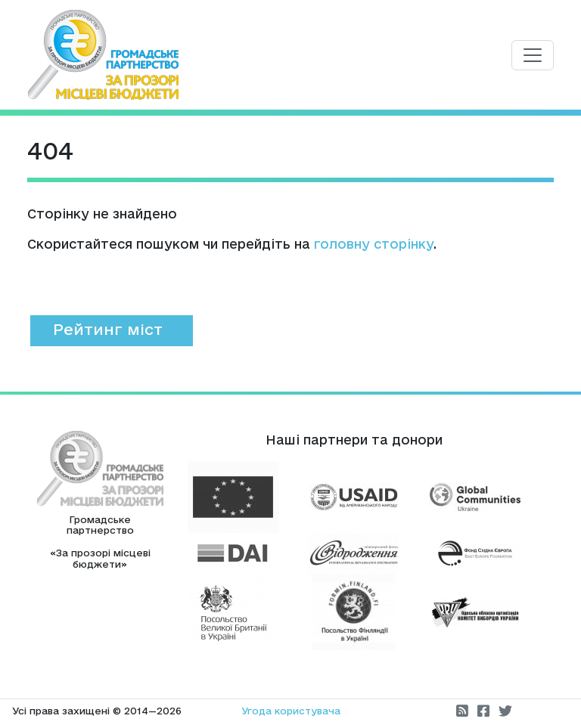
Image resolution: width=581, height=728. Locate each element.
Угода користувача (291, 711)
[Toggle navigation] (533, 55)
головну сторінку (374, 244)
